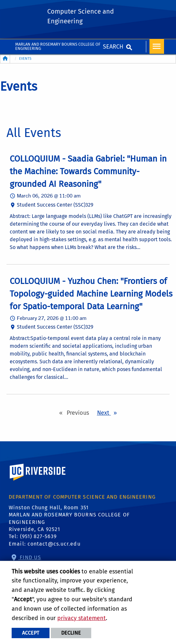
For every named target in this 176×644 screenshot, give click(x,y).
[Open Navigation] (157, 46)
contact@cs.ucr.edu (54, 544)
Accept (31, 633)
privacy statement (82, 618)
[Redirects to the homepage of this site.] (5, 59)
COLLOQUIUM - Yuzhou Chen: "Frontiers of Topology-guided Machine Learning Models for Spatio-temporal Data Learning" (91, 294)
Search (113, 47)
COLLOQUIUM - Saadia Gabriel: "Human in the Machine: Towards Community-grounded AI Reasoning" (88, 171)
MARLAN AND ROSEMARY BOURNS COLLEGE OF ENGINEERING (58, 46)
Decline (71, 633)
